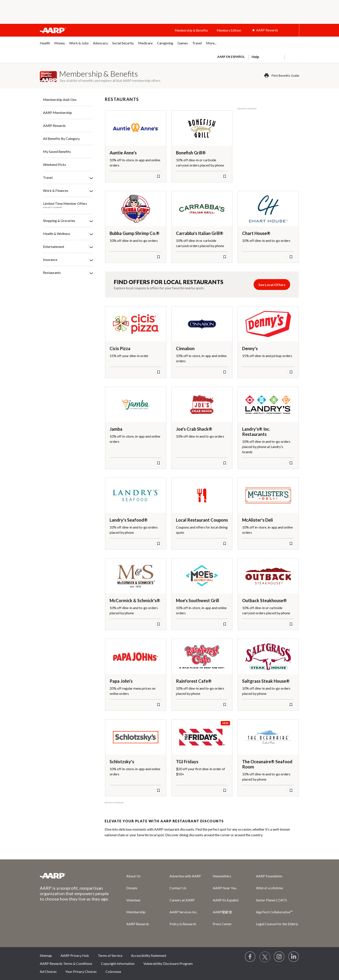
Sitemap (46, 955)
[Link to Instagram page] (279, 957)
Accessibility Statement (149, 955)
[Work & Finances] (91, 191)
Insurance (50, 260)
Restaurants (52, 272)
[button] (292, 57)
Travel (48, 177)
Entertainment (54, 247)
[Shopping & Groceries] (91, 221)
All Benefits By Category (61, 138)
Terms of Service (110, 955)
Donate (132, 888)
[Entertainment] (91, 247)
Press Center (222, 924)
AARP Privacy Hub (75, 955)
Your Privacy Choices (81, 971)
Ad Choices (48, 971)
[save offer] (158, 176)
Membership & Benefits (191, 30)
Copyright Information (118, 963)
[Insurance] (91, 260)
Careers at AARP (182, 900)
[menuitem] (45, 45)
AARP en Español (231, 57)
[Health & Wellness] (91, 234)
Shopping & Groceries (59, 221)
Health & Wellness (57, 234)
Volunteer (134, 900)
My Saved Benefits (57, 151)
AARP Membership (58, 112)
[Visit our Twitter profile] (265, 957)
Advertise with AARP (185, 876)
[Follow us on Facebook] (250, 957)
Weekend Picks (55, 164)
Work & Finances (56, 190)
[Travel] (91, 178)
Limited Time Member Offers (65, 203)
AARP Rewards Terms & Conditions (66, 963)
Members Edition (229, 30)
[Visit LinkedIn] (294, 957)
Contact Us (178, 888)
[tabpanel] (256, 56)
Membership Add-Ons (60, 99)
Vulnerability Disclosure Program (168, 963)
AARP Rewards (54, 125)
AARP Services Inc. (183, 912)
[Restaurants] (91, 273)
